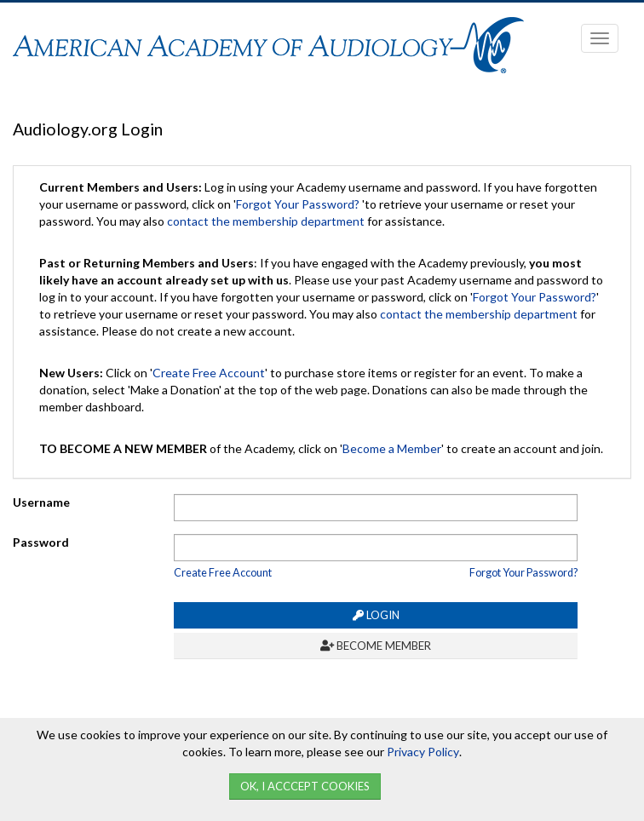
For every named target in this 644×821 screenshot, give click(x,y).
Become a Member (392, 448)
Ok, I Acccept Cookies (305, 786)
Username (41, 502)
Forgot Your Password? (298, 204)
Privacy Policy (423, 752)
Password (41, 542)
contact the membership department (266, 221)
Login (376, 615)
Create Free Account (209, 373)
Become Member (376, 646)
